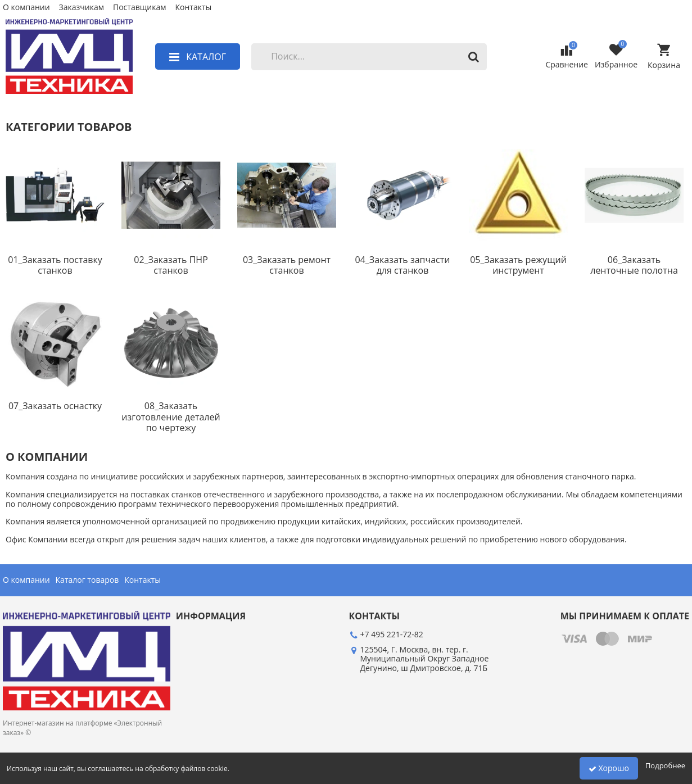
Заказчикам (82, 8)
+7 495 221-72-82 (392, 634)
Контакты (193, 8)
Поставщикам (139, 8)
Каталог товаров (87, 580)
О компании (26, 8)
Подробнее (665, 765)
